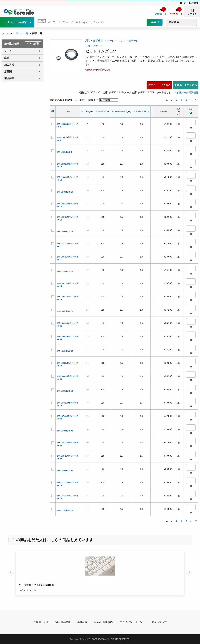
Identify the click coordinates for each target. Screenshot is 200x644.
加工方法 (9, 65)
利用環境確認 (63, 622)
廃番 (7, 58)
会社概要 (82, 622)
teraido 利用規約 (104, 622)
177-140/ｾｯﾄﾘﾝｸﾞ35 (65, 351)
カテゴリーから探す (16, 22)
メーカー (9, 51)
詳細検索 (174, 22)
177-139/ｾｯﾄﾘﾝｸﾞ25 (65, 311)
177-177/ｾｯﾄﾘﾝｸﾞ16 (65, 510)
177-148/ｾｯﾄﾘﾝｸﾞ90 (65, 471)
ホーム (5, 33)
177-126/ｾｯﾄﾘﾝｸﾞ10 (65, 192)
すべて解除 (33, 44)
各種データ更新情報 (187, 93)
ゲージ (111, 41)
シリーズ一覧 (21, 33)
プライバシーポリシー (132, 622)
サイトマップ (159, 622)
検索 (154, 22)
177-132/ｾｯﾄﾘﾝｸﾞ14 (65, 232)
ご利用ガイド (41, 622)
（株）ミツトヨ (94, 46)
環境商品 (9, 78)
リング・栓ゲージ (128, 41)
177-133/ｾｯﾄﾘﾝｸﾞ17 (65, 272)
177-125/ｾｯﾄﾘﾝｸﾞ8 (64, 152)
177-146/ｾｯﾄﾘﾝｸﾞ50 (65, 391)
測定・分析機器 (94, 41)
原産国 (8, 71)
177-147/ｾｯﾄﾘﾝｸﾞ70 (65, 431)
